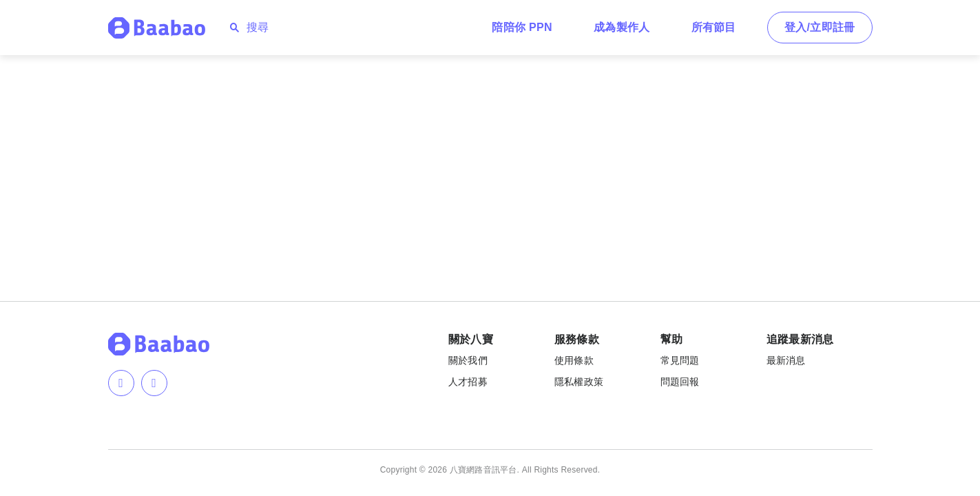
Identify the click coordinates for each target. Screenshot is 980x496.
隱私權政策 (579, 382)
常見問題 (680, 360)
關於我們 (468, 360)
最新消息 (786, 360)
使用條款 (574, 360)
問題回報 (680, 382)
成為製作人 (622, 27)
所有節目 (714, 27)
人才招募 (468, 382)
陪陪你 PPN (522, 27)
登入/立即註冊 (820, 27)
